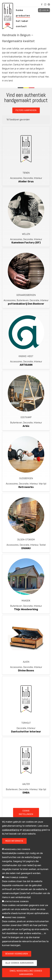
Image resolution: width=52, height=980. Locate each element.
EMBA (26, 793)
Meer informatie (14, 844)
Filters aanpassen (26, 110)
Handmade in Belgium (8, 17)
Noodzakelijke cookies (17, 853)
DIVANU (26, 548)
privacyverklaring (32, 833)
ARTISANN (26, 365)
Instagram (45, 4)
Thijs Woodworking (26, 609)
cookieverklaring (11, 833)
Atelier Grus (26, 182)
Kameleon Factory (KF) (26, 243)
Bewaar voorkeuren (17, 957)
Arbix (26, 426)
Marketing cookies (15, 921)
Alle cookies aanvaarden (19, 966)
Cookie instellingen (26, 816)
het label (22, 21)
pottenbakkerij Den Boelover (26, 304)
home (20, 10)
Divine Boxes (26, 671)
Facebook (42, 4)
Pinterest (49, 4)
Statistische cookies (17, 905)
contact (21, 26)
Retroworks (26, 487)
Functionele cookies (16, 881)
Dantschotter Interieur (26, 732)
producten (23, 16)
